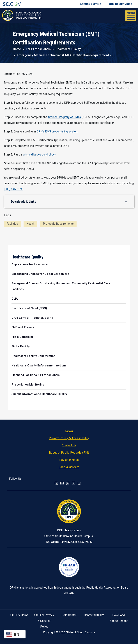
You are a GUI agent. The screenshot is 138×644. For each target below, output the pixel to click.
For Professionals (38, 49)
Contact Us (69, 445)
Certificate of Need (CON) (29, 308)
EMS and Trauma (23, 327)
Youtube (79, 483)
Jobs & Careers (69, 467)
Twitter (73, 483)
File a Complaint (22, 337)
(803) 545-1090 (13, 189)
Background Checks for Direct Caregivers (40, 274)
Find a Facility (21, 346)
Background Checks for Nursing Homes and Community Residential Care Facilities (61, 286)
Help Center (69, 615)
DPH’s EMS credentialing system (57, 131)
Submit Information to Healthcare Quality (39, 394)
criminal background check (40, 155)
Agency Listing (91, 4)
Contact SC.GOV (94, 615)
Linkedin (62, 483)
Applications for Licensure (30, 264)
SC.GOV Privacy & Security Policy (44, 621)
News (69, 431)
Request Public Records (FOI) (69, 453)
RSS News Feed (68, 483)
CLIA (15, 299)
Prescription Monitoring (28, 385)
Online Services (121, 4)
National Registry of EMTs (64, 117)
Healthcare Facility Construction (33, 356)
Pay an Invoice (69, 460)
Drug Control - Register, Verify (32, 318)
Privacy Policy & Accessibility (69, 438)
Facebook (56, 483)
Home (17, 49)
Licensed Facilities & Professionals (36, 375)
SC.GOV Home (19, 615)
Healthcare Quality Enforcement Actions (39, 365)
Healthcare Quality (68, 49)
